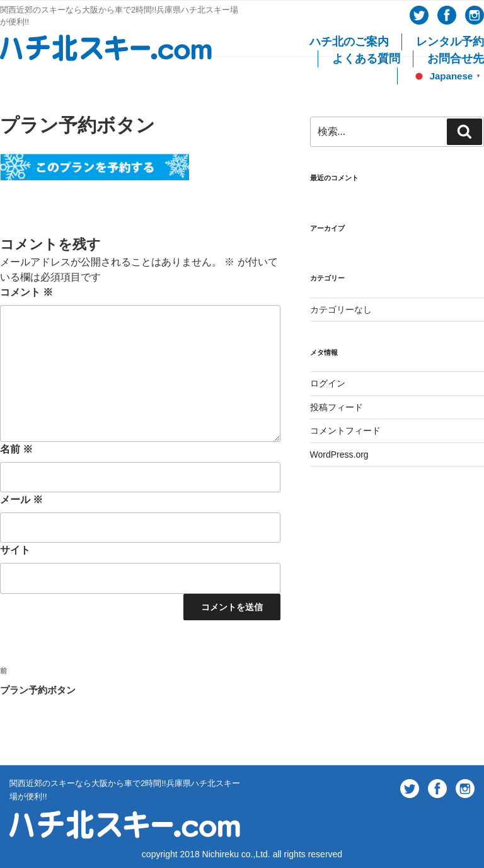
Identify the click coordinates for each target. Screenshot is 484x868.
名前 (16, 449)
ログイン (328, 383)
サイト (15, 550)
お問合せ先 (456, 59)
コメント (26, 292)
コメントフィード (345, 431)
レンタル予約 (450, 42)
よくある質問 (366, 59)
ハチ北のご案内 (349, 42)
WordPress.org (339, 454)
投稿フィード (337, 407)
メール (21, 500)
